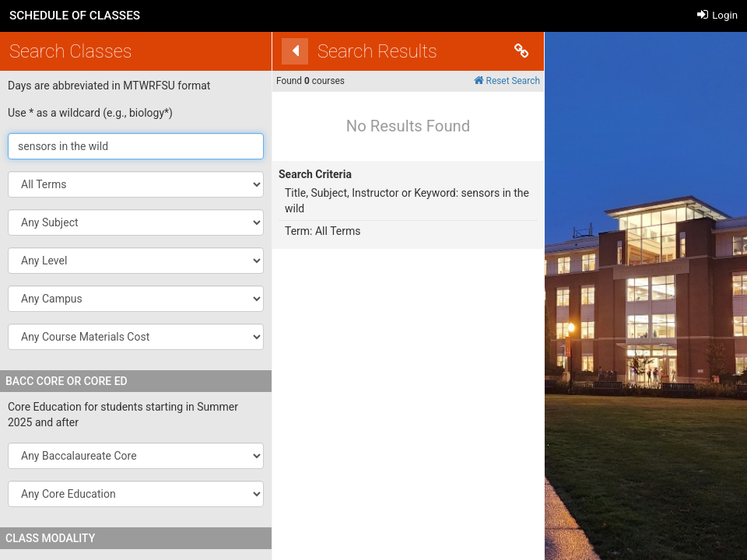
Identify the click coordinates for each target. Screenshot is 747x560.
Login (717, 15)
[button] (136, 222)
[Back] (280, 51)
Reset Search (491, 80)
